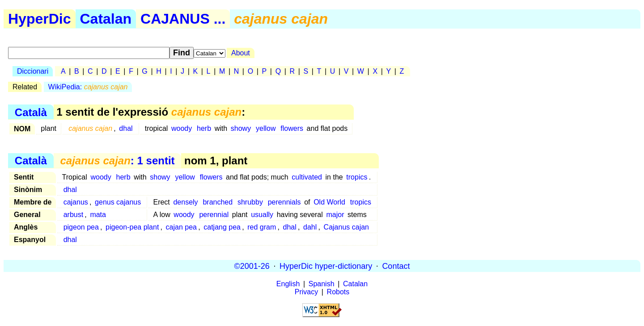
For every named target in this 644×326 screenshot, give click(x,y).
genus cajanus (118, 202)
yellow (266, 128)
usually (262, 215)
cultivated (307, 177)
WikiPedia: (88, 87)
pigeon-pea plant (132, 227)
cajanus (76, 202)
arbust (73, 215)
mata (98, 215)
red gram (262, 227)
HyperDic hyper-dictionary (326, 266)
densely (185, 202)
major (335, 215)
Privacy (306, 292)
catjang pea (222, 227)
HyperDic (40, 19)
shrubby (250, 202)
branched (218, 202)
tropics (357, 177)
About (241, 53)
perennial (214, 215)
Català (31, 112)
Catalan (106, 19)
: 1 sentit (117, 161)
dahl (310, 227)
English (288, 284)
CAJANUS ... (183, 19)
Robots (338, 292)
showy (241, 128)
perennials (284, 202)
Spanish (322, 284)
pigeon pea (81, 227)
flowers (292, 128)
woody (182, 128)
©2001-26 (252, 266)
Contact (396, 266)
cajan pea (181, 227)
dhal (126, 128)
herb (204, 128)
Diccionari (33, 71)
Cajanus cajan (346, 227)
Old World (329, 202)
